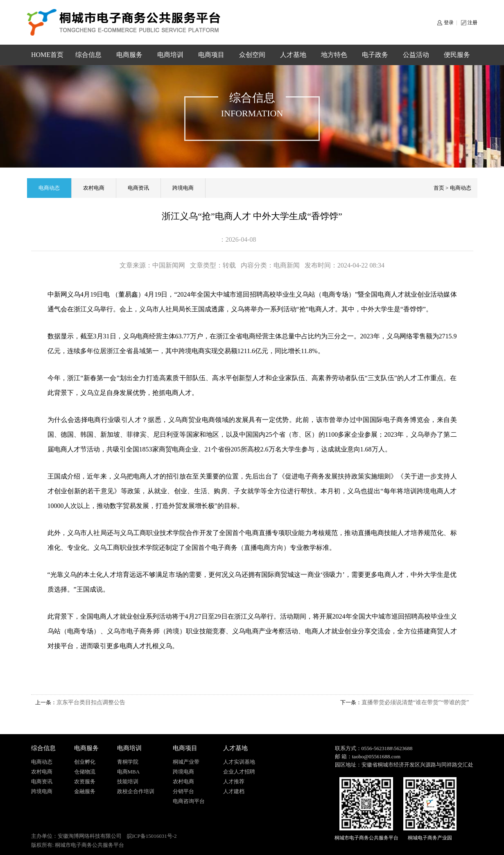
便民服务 (457, 55)
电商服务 (129, 55)
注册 (472, 23)
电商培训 (170, 55)
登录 (449, 23)
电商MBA (129, 772)
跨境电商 (183, 188)
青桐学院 (128, 762)
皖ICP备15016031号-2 (152, 836)
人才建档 (234, 791)
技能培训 (128, 781)
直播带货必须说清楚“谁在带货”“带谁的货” (415, 702)
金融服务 (85, 791)
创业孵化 (85, 762)
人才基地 (293, 55)
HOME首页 (47, 55)
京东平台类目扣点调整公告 (91, 702)
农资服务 (85, 781)
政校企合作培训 (136, 791)
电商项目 (211, 55)
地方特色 (334, 55)
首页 (439, 188)
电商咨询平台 (189, 801)
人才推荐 (234, 781)
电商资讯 (138, 188)
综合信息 (88, 55)
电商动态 (49, 188)
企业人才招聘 (239, 772)
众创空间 (252, 55)
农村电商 (94, 188)
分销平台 (183, 791)
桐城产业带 (186, 762)
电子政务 (375, 55)
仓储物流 (85, 772)
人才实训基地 (239, 762)
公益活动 (416, 55)
